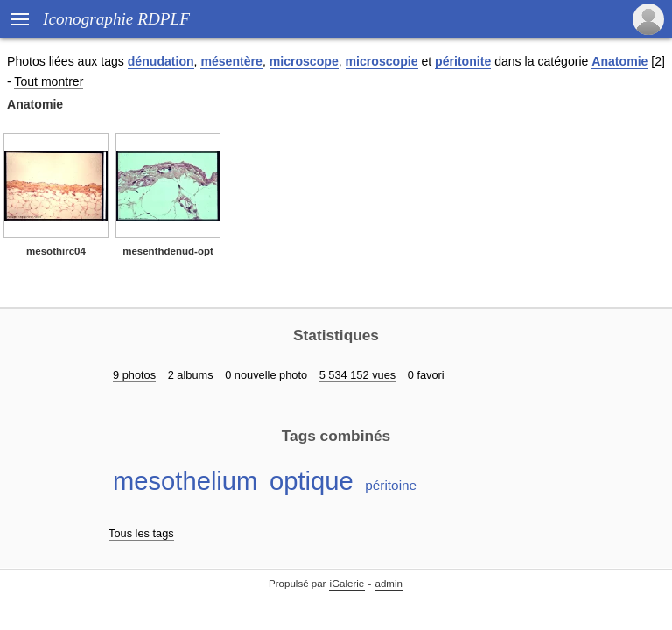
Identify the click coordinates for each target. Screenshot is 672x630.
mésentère (231, 61)
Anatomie (619, 61)
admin (389, 584)
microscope (304, 61)
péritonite (463, 61)
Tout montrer (49, 81)
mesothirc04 (56, 251)
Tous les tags (141, 533)
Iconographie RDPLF (116, 19)
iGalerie (347, 584)
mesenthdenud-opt (168, 251)
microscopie (382, 61)
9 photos (134, 375)
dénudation (161, 61)
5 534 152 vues (358, 375)
